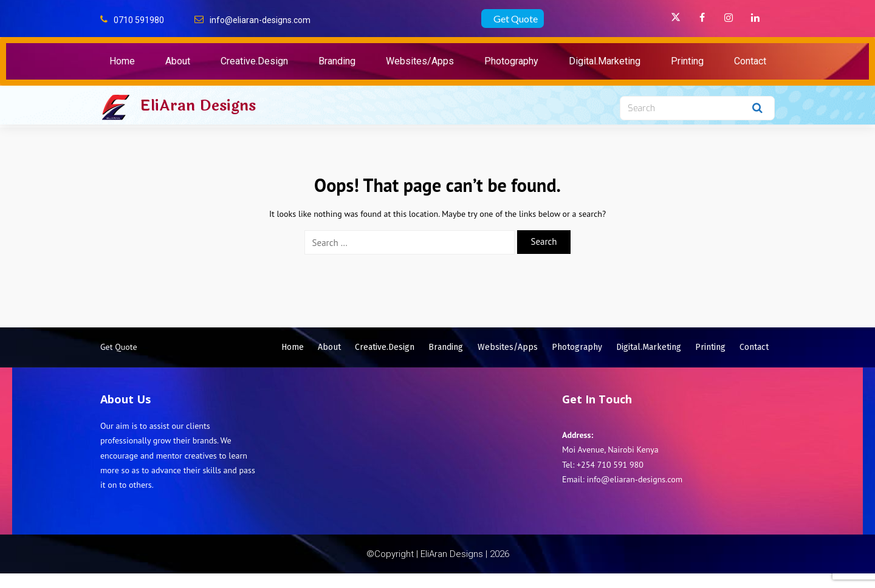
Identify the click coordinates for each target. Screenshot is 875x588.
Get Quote (516, 19)
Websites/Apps (420, 61)
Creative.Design (254, 61)
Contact (750, 61)
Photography (511, 61)
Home (122, 61)
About (178, 61)
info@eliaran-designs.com (260, 20)
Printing (687, 61)
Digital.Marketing (605, 61)
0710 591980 (139, 20)
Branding (337, 61)
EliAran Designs (198, 106)
